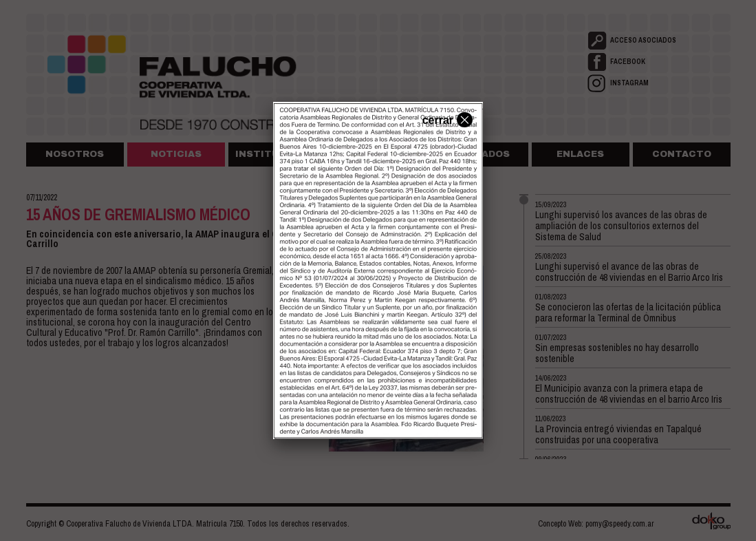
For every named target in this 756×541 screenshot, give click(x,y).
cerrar (446, 119)
